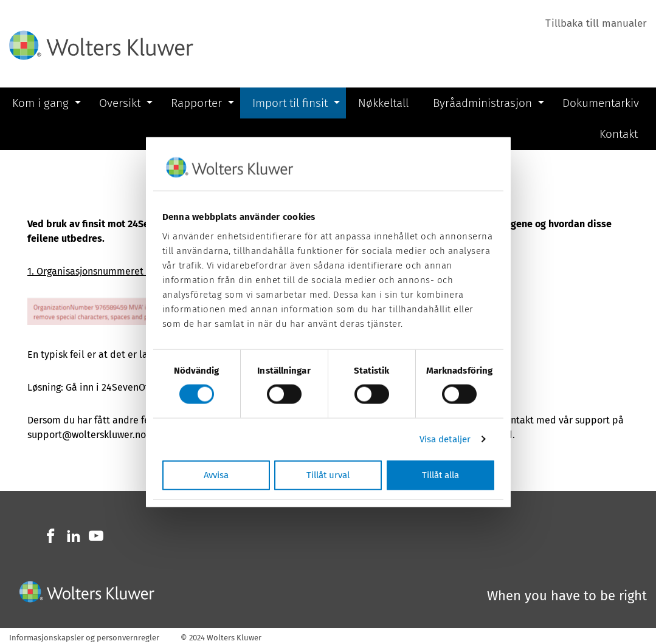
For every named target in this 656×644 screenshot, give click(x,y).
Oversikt (120, 103)
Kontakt (619, 134)
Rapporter (196, 103)
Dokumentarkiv (601, 103)
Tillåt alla (440, 474)
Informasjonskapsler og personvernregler (84, 638)
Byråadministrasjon (482, 103)
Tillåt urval (328, 474)
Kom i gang (40, 103)
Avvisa (216, 474)
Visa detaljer (445, 439)
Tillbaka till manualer (596, 23)
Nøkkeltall (383, 103)
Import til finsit (290, 103)
